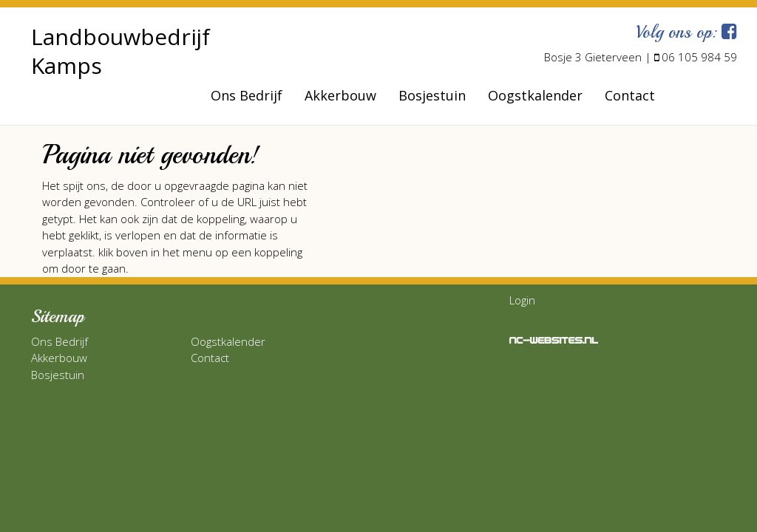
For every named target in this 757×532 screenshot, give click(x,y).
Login (522, 300)
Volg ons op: (686, 32)
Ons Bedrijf (247, 95)
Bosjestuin (432, 95)
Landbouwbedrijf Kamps (120, 51)
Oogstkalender (535, 95)
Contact (630, 95)
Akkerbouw (340, 95)
